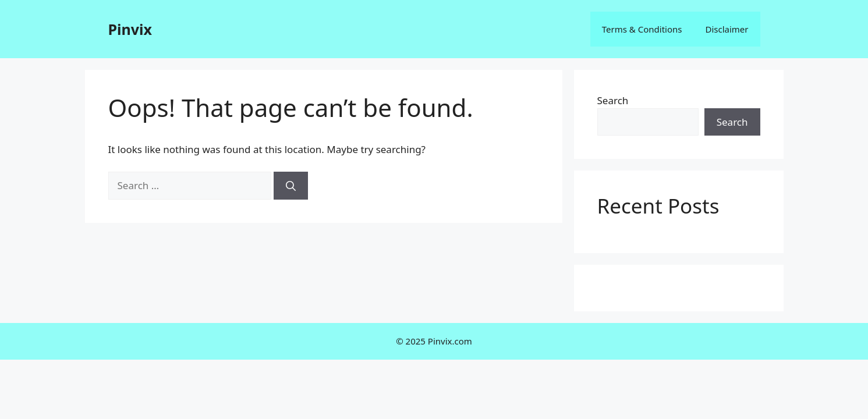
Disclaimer (727, 29)
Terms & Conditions (642, 29)
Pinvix (130, 29)
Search (613, 100)
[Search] (291, 186)
